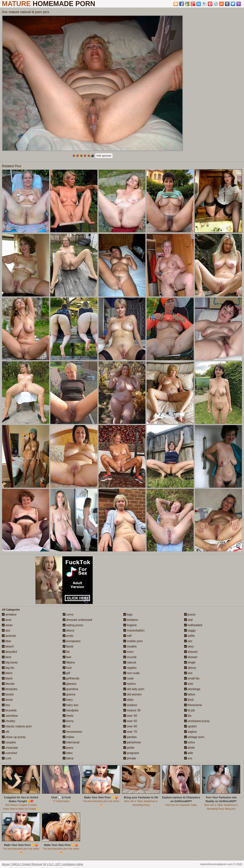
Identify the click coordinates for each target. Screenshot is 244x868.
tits (188, 716)
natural (130, 662)
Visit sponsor (104, 156)
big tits (8, 668)
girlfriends (71, 678)
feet (67, 657)
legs (128, 614)
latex (68, 753)
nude (128, 678)
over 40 (130, 716)
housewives (72, 732)
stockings (192, 689)
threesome (193, 705)
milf (127, 636)
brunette (9, 710)
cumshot (9, 753)
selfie (189, 636)
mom (128, 652)
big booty (10, 662)
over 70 (130, 732)
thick (189, 700)
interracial (71, 742)
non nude (131, 673)
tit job (190, 710)
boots (7, 700)
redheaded (193, 625)
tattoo (190, 694)
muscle (130, 657)
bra (6, 705)
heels (68, 716)
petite (129, 748)
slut (188, 673)
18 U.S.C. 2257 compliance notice (63, 864)
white (189, 748)
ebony (69, 630)
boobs (8, 694)
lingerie (130, 625)
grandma (71, 689)
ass (6, 630)
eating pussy (73, 625)
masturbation (134, 630)
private (130, 758)
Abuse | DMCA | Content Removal (22, 864)
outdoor (130, 705)
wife (189, 753)
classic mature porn (17, 726)
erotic (68, 636)
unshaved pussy (197, 721)
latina (68, 758)
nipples (130, 668)
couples (9, 742)
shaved (191, 652)
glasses (70, 684)
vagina (190, 732)
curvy (68, 614)
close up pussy (14, 737)
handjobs (71, 710)
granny (69, 694)
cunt (7, 758)
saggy (190, 630)
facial (68, 646)
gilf (66, 673)
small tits (192, 678)
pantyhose (132, 742)
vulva (189, 742)
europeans (72, 641)
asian (7, 625)
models (130, 646)
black (7, 678)
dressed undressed (77, 620)
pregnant (131, 753)
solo (189, 684)
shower (191, 657)
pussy (190, 614)
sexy (189, 646)
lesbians (131, 620)
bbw (6, 641)
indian (69, 737)
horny (68, 721)
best (7, 657)
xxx (188, 758)
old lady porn (134, 689)
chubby (9, 721)
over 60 (130, 726)
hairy (68, 700)
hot (67, 726)
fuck (67, 668)
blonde (8, 684)
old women (132, 694)
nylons (130, 684)
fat (66, 652)
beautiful (9, 652)
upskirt (190, 726)
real (188, 620)
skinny (190, 668)
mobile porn (133, 641)
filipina (69, 662)
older (128, 700)
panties (130, 737)
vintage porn (194, 737)
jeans (68, 748)
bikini (7, 673)
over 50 (130, 721)
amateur (9, 614)
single (190, 662)
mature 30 (132, 710)
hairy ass (71, 705)
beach (8, 646)
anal (7, 620)
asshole (9, 636)
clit (6, 732)
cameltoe (10, 716)
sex (188, 641)
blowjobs (10, 689)
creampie (10, 748)
